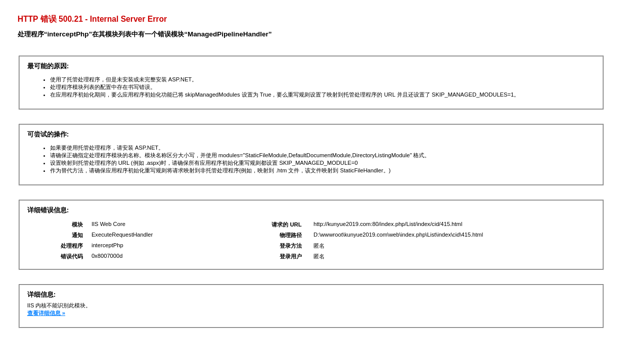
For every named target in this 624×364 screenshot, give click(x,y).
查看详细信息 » (46, 313)
